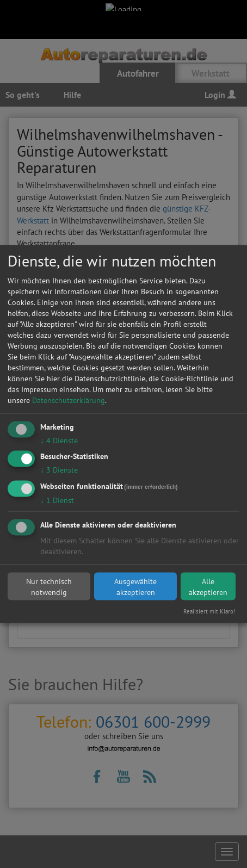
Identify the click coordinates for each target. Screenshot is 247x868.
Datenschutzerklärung (69, 400)
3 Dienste (59, 470)
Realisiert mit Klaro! (209, 611)
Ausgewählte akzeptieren (135, 586)
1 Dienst (57, 500)
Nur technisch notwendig (49, 586)
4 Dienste (59, 440)
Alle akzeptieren (208, 586)
